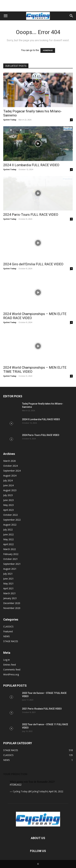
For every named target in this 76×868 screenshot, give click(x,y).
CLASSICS (8, 627)
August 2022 (10, 525)
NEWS (6, 636)
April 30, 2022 (56, 791)
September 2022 (12, 520)
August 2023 (10, 490)
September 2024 (12, 471)
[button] (6, 16)
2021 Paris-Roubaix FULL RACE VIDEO (42, 709)
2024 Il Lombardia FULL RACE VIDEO (31, 165)
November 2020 (12, 608)
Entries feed (9, 665)
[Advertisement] (38, 6)
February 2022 (11, 554)
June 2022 (8, 534)
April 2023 (8, 510)
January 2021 (10, 598)
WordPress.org (11, 674)
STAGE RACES (11, 641)
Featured (8, 631)
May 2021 (8, 583)
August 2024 (10, 476)
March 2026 (9, 461)
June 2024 (8, 485)
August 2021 (10, 569)
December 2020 (12, 603)
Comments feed (12, 670)
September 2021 (12, 564)
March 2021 (9, 593)
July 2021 (8, 574)
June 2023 (8, 500)
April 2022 (8, 544)
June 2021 (8, 579)
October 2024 (10, 466)
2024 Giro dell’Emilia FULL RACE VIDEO (33, 264)
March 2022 (9, 549)
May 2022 (8, 539)
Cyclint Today (10, 120)
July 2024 (8, 480)
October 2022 (10, 515)
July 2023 (8, 495)
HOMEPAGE (48, 50)
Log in (6, 660)
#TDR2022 (16, 785)
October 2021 (10, 559)
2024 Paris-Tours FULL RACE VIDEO (31, 215)
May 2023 (8, 505)
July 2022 (8, 530)
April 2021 (8, 588)
